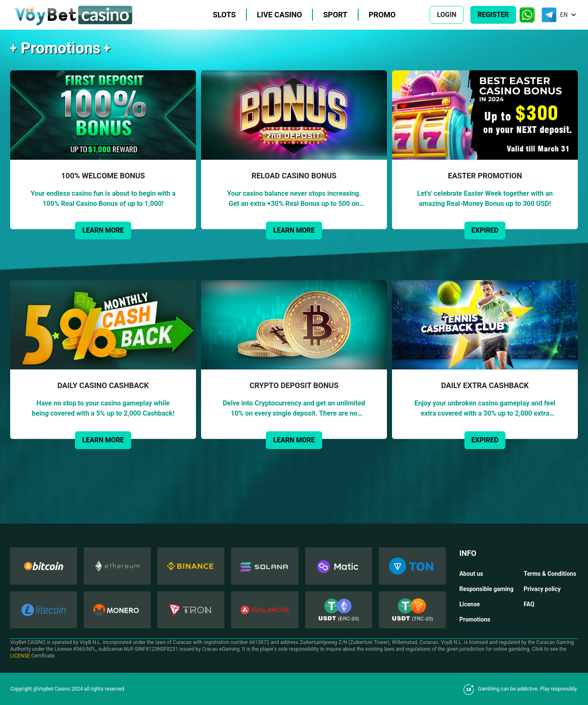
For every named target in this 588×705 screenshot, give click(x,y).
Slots (224, 15)
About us (471, 574)
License (470, 604)
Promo (382, 15)
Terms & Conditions (550, 574)
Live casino (280, 15)
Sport (335, 15)
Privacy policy (542, 589)
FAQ (529, 604)
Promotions (475, 619)
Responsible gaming (486, 589)
